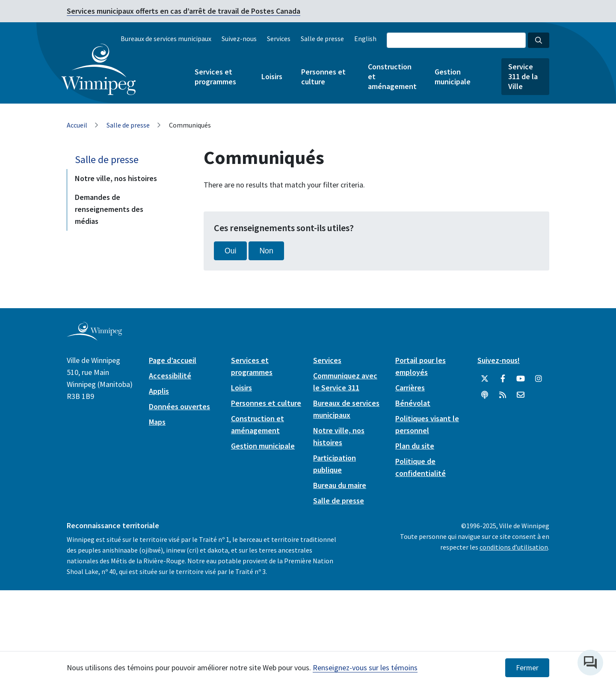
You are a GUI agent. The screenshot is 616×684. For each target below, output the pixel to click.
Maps (157, 422)
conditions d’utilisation (514, 547)
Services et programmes (215, 77)
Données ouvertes (179, 406)
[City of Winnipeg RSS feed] (503, 395)
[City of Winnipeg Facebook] (503, 379)
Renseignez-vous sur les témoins (365, 668)
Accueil (77, 125)
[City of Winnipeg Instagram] (539, 379)
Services (279, 39)
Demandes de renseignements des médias (109, 209)
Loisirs (272, 76)
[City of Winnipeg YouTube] (521, 379)
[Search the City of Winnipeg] (456, 40)
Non (266, 251)
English (365, 39)
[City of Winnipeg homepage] (94, 337)
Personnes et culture (323, 77)
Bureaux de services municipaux (166, 39)
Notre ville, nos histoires (116, 178)
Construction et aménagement (392, 76)
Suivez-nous (239, 39)
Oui (230, 251)
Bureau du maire (340, 485)
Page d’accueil (173, 360)
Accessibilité (170, 376)
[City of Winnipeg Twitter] (485, 379)
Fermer (527, 668)
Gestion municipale (453, 77)
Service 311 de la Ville (523, 76)
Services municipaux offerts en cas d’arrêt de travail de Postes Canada (184, 11)
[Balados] (485, 395)
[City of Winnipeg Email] (521, 395)
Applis (159, 391)
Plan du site (415, 446)
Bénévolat (413, 403)
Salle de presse (322, 39)
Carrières (410, 388)
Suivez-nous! (499, 360)
